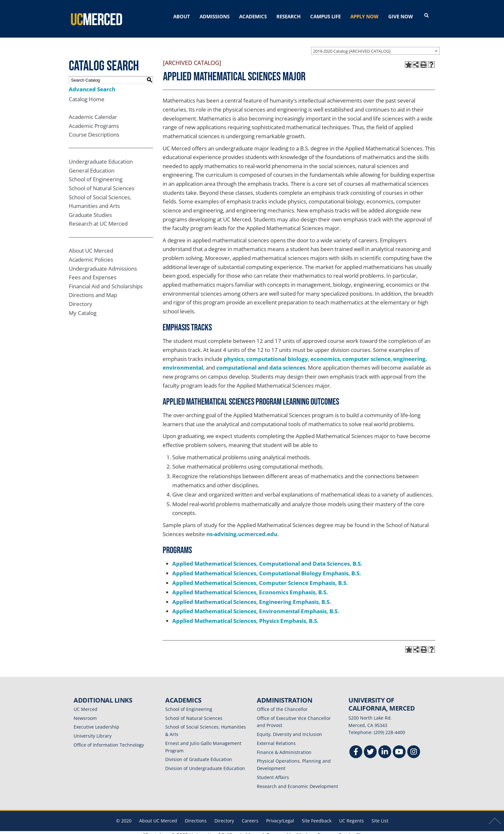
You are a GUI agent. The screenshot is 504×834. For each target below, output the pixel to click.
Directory (81, 298)
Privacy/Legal (280, 816)
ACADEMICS (253, 16)
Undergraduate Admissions (103, 263)
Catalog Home (87, 94)
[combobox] (375, 45)
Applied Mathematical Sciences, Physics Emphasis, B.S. (245, 615)
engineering (409, 353)
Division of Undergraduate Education (205, 763)
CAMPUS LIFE (325, 16)
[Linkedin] (385, 747)
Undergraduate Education (101, 156)
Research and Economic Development (297, 781)
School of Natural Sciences (102, 183)
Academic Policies (91, 254)
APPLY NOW (364, 16)
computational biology (277, 353)
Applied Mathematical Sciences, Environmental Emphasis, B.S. (256, 606)
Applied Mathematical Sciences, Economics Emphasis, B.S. (250, 587)
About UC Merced (91, 245)
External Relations (276, 738)
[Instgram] (414, 747)
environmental (183, 362)
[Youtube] (399, 747)
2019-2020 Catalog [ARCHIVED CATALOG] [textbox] (352, 46)
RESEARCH (288, 16)
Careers (250, 816)
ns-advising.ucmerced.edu (242, 529)
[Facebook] (356, 747)
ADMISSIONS (215, 16)
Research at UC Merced (98, 218)
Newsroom (85, 713)
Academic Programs (94, 120)
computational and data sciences (261, 362)
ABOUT (182, 16)
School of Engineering (96, 174)
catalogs (160, 830)
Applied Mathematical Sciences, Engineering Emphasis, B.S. (252, 596)
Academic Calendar (93, 111)
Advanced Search (92, 84)
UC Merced (85, 704)
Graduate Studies (90, 209)
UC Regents (351, 816)
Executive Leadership (96, 722)
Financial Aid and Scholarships (106, 281)
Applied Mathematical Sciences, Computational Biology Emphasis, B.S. (267, 568)
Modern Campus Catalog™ (328, 830)
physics (234, 353)
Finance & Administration (284, 747)
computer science (366, 353)
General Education (92, 165)
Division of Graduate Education (199, 754)
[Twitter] (370, 747)
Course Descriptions (94, 129)
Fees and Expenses (93, 272)
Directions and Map (93, 290)
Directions (196, 816)
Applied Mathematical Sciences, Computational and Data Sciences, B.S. (267, 558)
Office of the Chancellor (282, 704)
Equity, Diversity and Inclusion (289, 729)
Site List (380, 816)
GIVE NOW (401, 16)
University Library (93, 730)
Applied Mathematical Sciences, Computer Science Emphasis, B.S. (260, 577)
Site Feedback (317, 816)
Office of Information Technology (109, 739)
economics (325, 353)
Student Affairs (273, 772)
